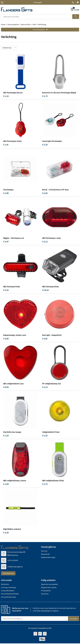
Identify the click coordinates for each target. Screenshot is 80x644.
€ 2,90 (6, 193)
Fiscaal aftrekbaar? (8, 591)
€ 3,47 (6, 242)
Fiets (34, 24)
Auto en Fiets (26, 24)
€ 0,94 (6, 387)
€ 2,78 (45, 145)
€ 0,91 (45, 339)
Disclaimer (45, 594)
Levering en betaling (8, 588)
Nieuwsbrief (45, 555)
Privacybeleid (46, 591)
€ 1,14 (45, 387)
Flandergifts (38, 2)
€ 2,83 (45, 193)
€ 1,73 (45, 96)
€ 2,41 (6, 145)
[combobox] (37, 17)
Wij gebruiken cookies (49, 588)
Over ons (44, 552)
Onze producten (13, 24)
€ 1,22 (45, 436)
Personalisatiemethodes (10, 594)
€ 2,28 (6, 533)
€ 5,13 (45, 242)
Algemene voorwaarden (49, 585)
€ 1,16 (6, 96)
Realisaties (5, 585)
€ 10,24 (45, 290)
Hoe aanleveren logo (8, 598)
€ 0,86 (6, 339)
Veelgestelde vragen (48, 558)
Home (3, 24)
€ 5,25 (6, 290)
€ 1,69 (6, 485)
